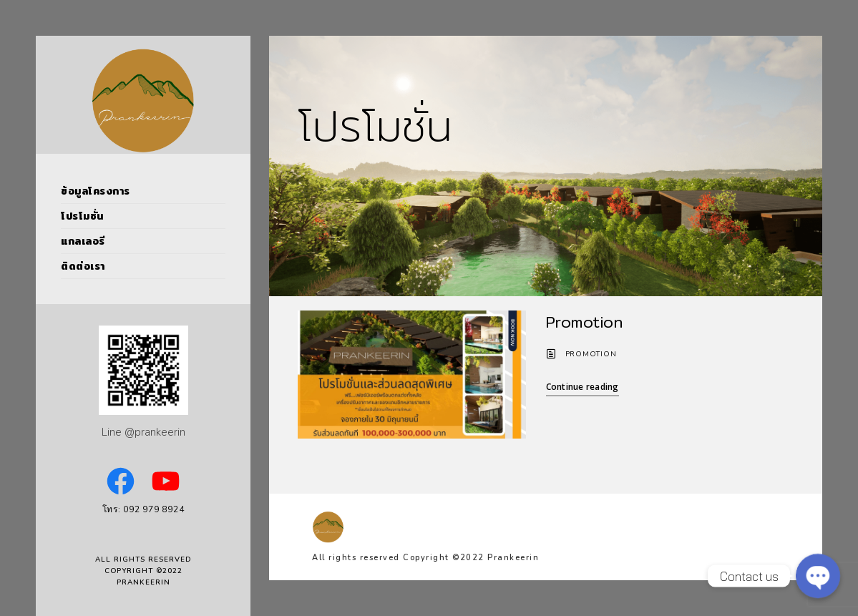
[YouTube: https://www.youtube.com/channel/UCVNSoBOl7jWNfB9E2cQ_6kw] (166, 481)
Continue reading (582, 387)
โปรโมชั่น (82, 216)
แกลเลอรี (83, 241)
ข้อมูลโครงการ (96, 191)
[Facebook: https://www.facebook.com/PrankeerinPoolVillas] (121, 481)
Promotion (584, 322)
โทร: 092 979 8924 (143, 509)
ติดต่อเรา (83, 266)
